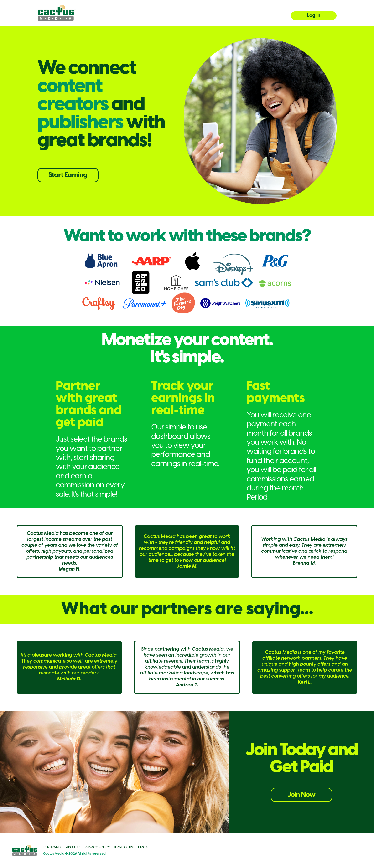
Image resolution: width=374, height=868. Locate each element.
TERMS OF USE (124, 847)
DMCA (143, 847)
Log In (314, 15)
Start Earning (68, 175)
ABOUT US (73, 847)
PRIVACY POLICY (97, 847)
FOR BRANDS (53, 847)
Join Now (301, 795)
